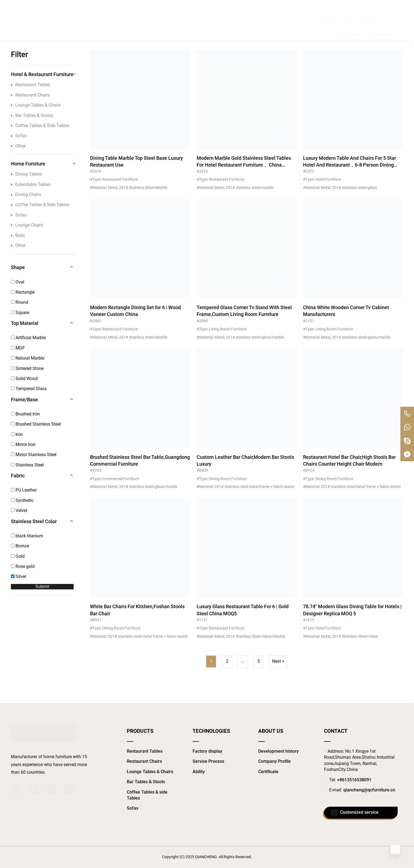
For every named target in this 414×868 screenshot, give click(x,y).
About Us (225, 26)
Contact (290, 26)
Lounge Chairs (27, 225)
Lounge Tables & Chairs (36, 105)
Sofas (19, 136)
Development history (278, 751)
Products (121, 26)
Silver (19, 576)
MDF (18, 348)
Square (20, 313)
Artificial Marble (28, 338)
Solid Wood (24, 379)
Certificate (268, 772)
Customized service (355, 813)
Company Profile (274, 761)
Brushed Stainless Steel (36, 424)
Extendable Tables (31, 184)
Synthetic (22, 500)
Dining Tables (26, 174)
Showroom (259, 26)
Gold (18, 556)
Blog (197, 26)
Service (150, 26)
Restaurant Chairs (30, 95)
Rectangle (23, 292)
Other (18, 146)
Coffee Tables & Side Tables (40, 126)
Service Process (208, 761)
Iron (17, 434)
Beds (18, 235)
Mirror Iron (23, 444)
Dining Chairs (26, 195)
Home (95, 26)
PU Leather (24, 490)
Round (19, 302)
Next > (278, 661)
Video (175, 26)
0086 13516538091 (363, 6)
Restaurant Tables (31, 85)
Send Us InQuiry (299, 6)
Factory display (207, 751)
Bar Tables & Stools (32, 115)
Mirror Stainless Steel (34, 455)
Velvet (19, 510)
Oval (18, 282)
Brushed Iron (25, 414)
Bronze (20, 546)
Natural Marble (28, 358)
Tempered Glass (29, 389)
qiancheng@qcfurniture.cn (369, 790)
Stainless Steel (27, 465)
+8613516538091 (354, 780)
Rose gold (23, 566)
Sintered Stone (27, 368)
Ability (199, 772)
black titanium (27, 536)
